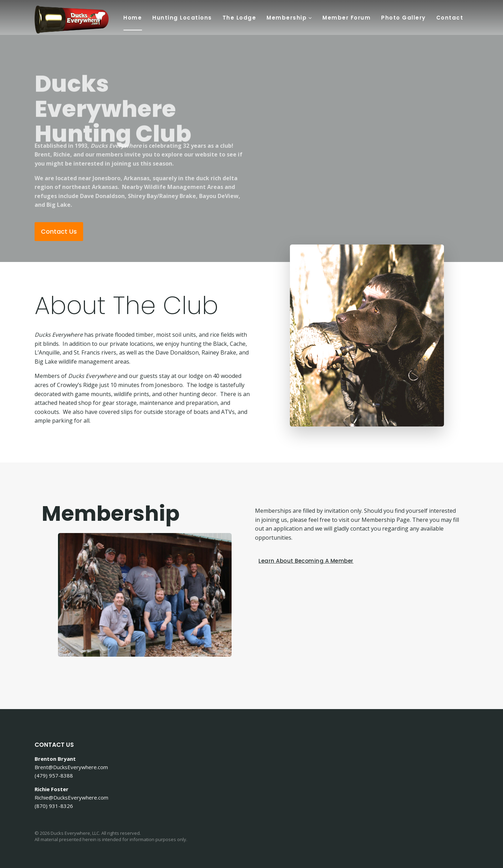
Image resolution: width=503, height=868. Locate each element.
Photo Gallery (403, 18)
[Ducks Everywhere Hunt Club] (72, 20)
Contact (450, 18)
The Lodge (239, 18)
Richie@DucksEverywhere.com (71, 797)
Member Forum (347, 18)
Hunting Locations (182, 18)
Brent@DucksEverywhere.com (71, 767)
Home (133, 18)
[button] (310, 17)
